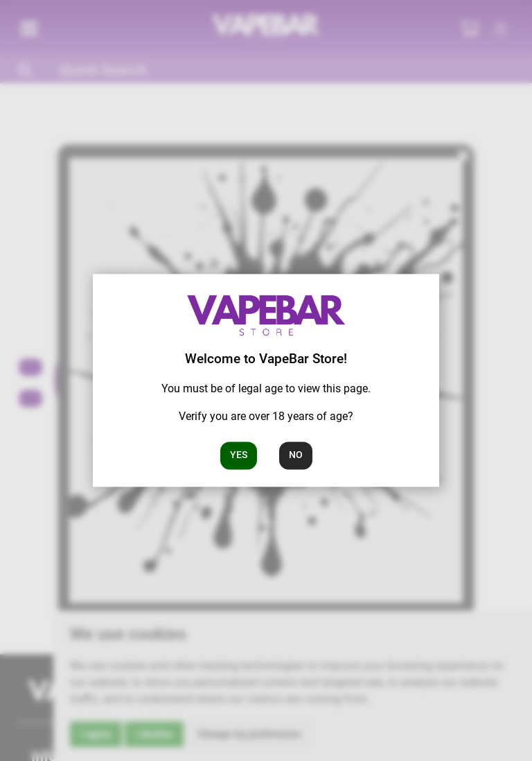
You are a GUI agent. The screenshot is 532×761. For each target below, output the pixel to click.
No (296, 455)
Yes (239, 455)
